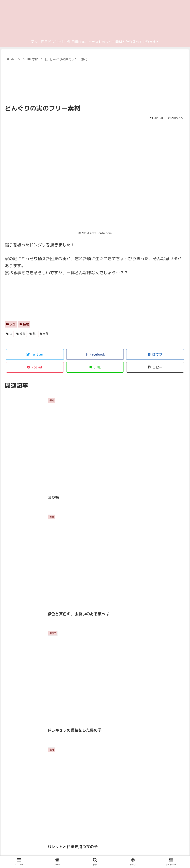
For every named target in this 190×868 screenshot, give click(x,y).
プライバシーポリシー (49, 855)
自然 (44, 334)
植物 (24, 324)
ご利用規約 (142, 855)
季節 (11, 324)
